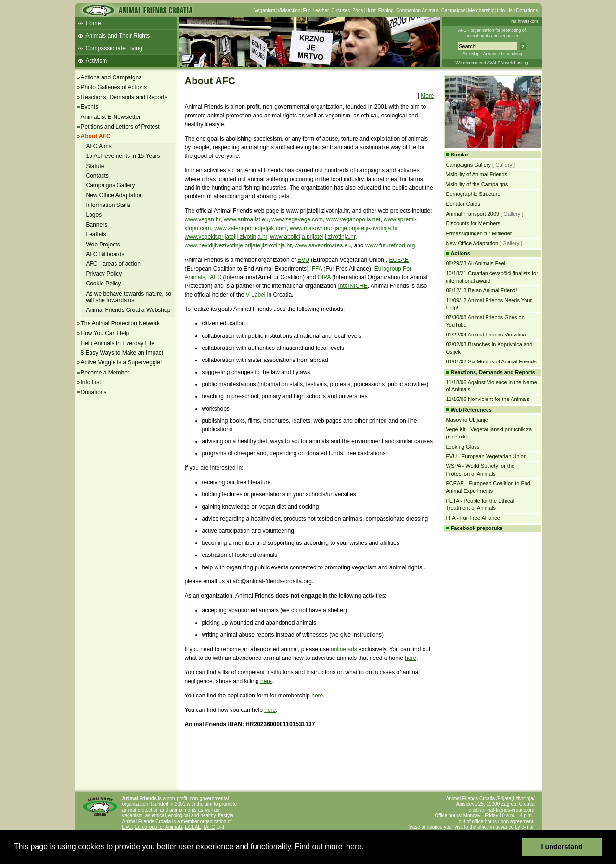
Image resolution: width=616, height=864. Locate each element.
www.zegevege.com (297, 219)
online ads (344, 649)
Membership (481, 10)
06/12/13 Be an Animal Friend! (482, 290)
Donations (527, 10)
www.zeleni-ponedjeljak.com (250, 228)
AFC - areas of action (113, 264)
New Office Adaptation (115, 195)
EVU (303, 260)
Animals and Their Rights (118, 36)
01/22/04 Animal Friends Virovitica (486, 335)
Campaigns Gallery (111, 185)
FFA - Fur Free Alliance (473, 518)
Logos (94, 215)
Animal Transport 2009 (473, 214)
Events (90, 107)
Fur (306, 10)
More (427, 96)
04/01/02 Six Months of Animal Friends (491, 361)
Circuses (340, 10)
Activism (96, 61)
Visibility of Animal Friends (477, 174)
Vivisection (289, 10)
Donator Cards (463, 204)
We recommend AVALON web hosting (492, 63)
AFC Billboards (105, 254)
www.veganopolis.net (353, 219)
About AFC (96, 136)
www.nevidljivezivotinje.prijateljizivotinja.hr (238, 245)
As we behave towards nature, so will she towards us (129, 297)
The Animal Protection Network (121, 323)
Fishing (386, 10)
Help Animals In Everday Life (118, 343)
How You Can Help (105, 333)
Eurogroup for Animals (159, 827)
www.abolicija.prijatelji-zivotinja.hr (313, 237)
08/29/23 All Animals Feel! (477, 263)
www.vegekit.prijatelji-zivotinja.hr (226, 237)
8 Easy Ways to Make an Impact (122, 353)
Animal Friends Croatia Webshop (128, 310)
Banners (97, 225)
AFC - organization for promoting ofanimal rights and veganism (492, 33)
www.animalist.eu (246, 219)
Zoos (358, 10)
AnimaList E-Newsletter (111, 117)
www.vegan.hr (203, 219)
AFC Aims (99, 146)
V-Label (256, 295)
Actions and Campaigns (111, 77)
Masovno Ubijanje (467, 420)
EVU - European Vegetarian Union (487, 456)
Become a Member (105, 373)
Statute (95, 166)
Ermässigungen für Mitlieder (479, 233)
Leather (321, 10)
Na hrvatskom (525, 21)
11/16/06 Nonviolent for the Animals (488, 399)
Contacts (97, 176)
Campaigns (454, 10)
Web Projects (103, 245)
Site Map (471, 54)
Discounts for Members (473, 223)
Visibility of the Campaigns (477, 184)
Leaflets (96, 234)
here (411, 658)
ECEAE (399, 260)
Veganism (265, 10)
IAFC (215, 277)
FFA (317, 269)
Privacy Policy (104, 274)
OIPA (324, 277)
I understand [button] (562, 847)
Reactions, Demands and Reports (124, 97)
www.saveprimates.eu (323, 245)
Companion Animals (417, 10)
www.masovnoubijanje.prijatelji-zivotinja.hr (343, 228)
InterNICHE (353, 286)
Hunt (371, 10)
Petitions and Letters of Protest (120, 127)
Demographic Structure (473, 194)
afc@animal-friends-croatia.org (502, 810)
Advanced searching (502, 54)
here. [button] (355, 846)
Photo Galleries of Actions (114, 87)
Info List (505, 10)
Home (93, 23)
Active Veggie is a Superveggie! (122, 362)
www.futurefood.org (390, 245)
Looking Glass (463, 447)
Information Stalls (109, 205)
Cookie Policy (104, 284)
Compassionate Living (114, 48)
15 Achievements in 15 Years (123, 156)
